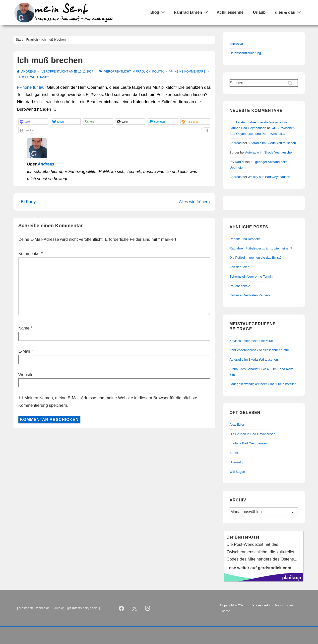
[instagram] (148, 608)
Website (26, 375)
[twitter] (134, 608)
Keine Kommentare (190, 72)
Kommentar (31, 254)
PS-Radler (237, 162)
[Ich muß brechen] (86, 72)
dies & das (288, 12)
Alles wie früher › (195, 202)
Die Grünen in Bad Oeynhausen (253, 434)
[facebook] (122, 608)
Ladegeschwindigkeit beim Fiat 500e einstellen (263, 384)
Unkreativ (236, 462)
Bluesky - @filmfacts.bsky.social (75, 608)
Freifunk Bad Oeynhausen (248, 443)
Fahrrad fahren (191, 12)
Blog (159, 12)
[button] (33, 121)
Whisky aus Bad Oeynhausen (269, 177)
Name (24, 328)
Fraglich (143, 72)
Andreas (46, 164)
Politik (158, 72)
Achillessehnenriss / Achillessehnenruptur (259, 350)
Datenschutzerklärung (245, 53)
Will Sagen (237, 472)
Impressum (238, 43)
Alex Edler (237, 425)
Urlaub (259, 12)
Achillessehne (230, 12)
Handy (44, 77)
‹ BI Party (27, 202)
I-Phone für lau (31, 87)
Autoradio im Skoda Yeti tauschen (272, 143)
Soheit (234, 453)
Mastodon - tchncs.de (34, 608)
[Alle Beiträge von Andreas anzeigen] (27, 72)
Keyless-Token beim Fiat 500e (251, 341)
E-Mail (24, 351)
